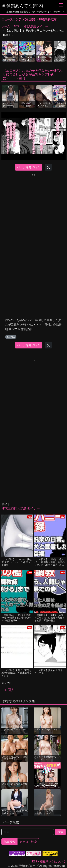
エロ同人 (11, 337)
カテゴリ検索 (28, 842)
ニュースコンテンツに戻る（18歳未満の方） (30, 19)
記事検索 (9, 842)
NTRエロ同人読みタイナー (31, 26)
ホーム (6, 26)
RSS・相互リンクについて (49, 861)
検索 (60, 832)
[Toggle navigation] (61, 5)
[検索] (28, 832)
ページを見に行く (29, 167)
